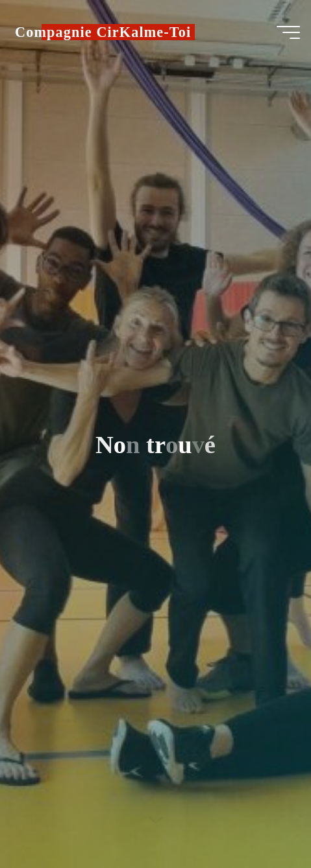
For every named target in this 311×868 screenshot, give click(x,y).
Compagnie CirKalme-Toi (103, 32)
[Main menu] (288, 32)
